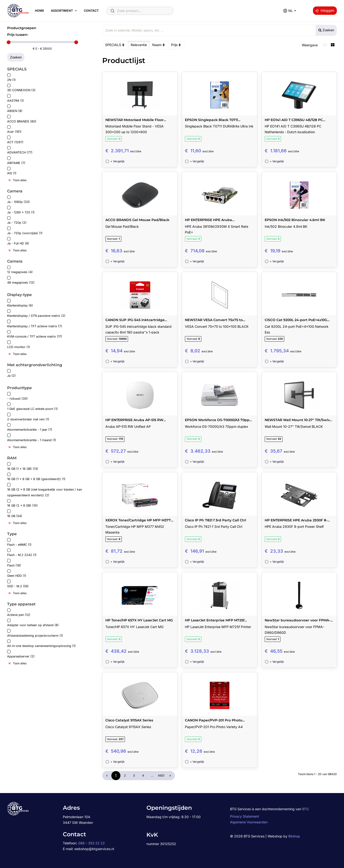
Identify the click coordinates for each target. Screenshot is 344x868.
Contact (91, 11)
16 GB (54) (15, 514)
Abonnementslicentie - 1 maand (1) (32, 438)
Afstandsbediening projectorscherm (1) (35, 633)
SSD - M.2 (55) (18, 584)
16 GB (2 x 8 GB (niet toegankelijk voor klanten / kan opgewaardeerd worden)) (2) (45, 490)
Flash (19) (14, 563)
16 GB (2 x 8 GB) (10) (22, 503)
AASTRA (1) (16, 98)
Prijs (176, 45)
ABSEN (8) (15, 109)
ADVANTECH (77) (20, 150)
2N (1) (11, 77)
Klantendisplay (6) (20, 303)
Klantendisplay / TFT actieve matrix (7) (35, 324)
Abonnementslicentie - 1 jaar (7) (30, 427)
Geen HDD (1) (17, 574)
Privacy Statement (245, 816)
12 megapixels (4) (20, 270)
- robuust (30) (17, 396)
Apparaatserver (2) (21, 654)
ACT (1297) (15, 140)
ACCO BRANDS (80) (22, 119)
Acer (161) (14, 130)
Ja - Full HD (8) (18, 241)
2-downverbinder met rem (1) (28, 417)
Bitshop (294, 836)
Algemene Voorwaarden (249, 822)
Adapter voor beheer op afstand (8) (33, 623)
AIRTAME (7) (16, 161)
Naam (159, 45)
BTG (305, 809)
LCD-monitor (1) (19, 345)
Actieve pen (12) (19, 613)
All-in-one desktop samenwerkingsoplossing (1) (41, 644)
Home (40, 11)
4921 (161, 775)
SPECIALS (115, 45)
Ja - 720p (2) (17, 220)
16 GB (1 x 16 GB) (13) (23, 466)
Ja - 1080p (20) (19, 200)
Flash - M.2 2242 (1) (22, 553)
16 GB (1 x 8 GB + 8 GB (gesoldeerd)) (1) (36, 477)
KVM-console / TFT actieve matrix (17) (35, 334)
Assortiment (62, 11)
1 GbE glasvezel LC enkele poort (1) (32, 407)
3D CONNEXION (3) (21, 88)
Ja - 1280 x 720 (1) (21, 210)
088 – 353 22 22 (91, 843)
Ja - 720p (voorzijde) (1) (25, 231)
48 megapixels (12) (21, 280)
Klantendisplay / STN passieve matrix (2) (36, 314)
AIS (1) (12, 171)
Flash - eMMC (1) (19, 542)
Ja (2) (11, 373)
